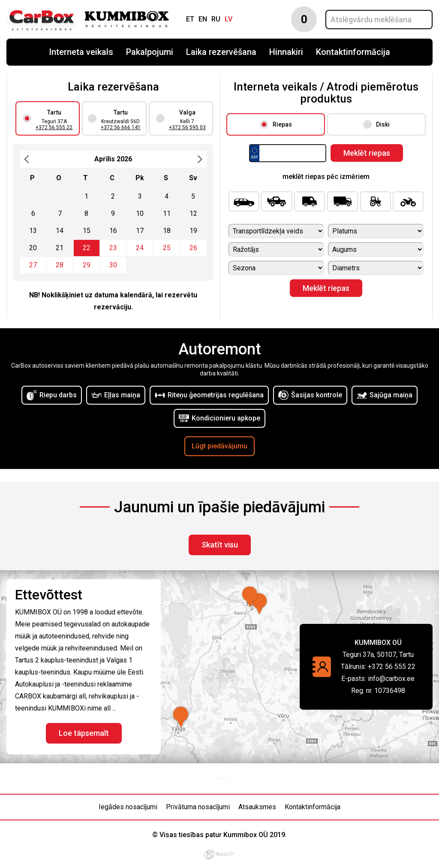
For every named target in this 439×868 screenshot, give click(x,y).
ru (216, 19)
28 (60, 265)
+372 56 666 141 (121, 127)
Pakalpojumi (150, 52)
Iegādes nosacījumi (128, 807)
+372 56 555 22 (54, 127)
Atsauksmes (257, 807)
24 (140, 248)
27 (33, 265)
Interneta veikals (81, 52)
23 (113, 248)
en (203, 19)
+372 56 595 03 (187, 127)
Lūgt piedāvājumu (219, 446)
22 (87, 248)
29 (87, 265)
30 (113, 265)
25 (167, 248)
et (190, 19)
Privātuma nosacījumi (198, 807)
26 (193, 248)
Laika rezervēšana (221, 52)
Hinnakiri (286, 52)
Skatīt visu (220, 545)
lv (229, 19)
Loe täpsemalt (84, 733)
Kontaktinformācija (353, 52)
